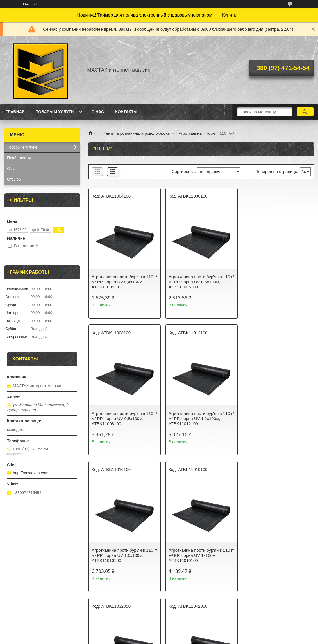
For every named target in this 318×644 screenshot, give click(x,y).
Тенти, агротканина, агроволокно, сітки (139, 133)
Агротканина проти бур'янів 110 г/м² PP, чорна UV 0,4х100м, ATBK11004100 (124, 282)
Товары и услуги (55, 112)
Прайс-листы (19, 158)
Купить (229, 15)
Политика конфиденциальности (203, 639)
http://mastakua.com (31, 473)
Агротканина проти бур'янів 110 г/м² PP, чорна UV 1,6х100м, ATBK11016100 (201, 419)
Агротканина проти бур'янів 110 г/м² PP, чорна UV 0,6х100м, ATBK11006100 (201, 282)
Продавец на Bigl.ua (159, 634)
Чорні (211, 133)
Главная (15, 112)
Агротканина (190, 133)
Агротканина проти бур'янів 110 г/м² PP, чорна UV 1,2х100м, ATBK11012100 (124, 419)
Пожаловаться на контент (155, 639)
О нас (98, 112)
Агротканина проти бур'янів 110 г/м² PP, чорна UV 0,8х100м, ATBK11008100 (278, 282)
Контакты (126, 112)
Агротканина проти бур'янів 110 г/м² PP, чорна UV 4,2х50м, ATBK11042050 (201, 555)
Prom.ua (183, 629)
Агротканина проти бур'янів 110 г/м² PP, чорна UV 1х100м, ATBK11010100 (278, 419)
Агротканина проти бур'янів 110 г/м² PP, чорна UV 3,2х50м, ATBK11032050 (124, 555)
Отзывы (14, 179)
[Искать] (305, 112)
